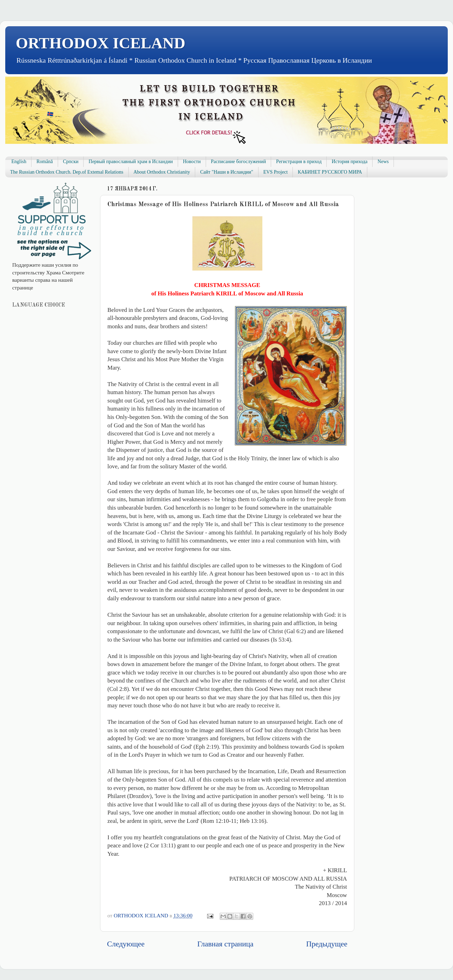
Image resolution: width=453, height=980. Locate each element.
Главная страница (225, 944)
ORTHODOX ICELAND (101, 43)
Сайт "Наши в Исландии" (226, 172)
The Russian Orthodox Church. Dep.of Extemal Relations (67, 172)
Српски (71, 162)
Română (45, 162)
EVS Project (276, 172)
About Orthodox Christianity (162, 172)
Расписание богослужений (239, 162)
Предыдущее (327, 944)
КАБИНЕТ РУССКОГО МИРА (330, 172)
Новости (192, 162)
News (383, 162)
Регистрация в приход (299, 162)
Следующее (126, 944)
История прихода (349, 162)
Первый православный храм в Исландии (131, 162)
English (19, 162)
